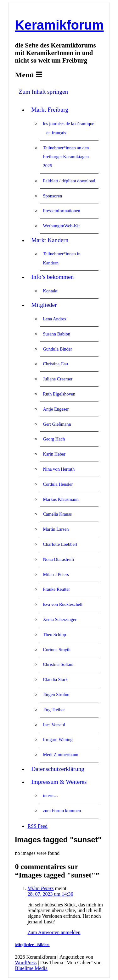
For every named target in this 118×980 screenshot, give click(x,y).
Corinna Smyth (57, 650)
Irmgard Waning (58, 739)
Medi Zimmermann (60, 755)
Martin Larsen (56, 529)
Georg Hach (54, 439)
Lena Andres (54, 319)
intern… (50, 795)
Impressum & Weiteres (59, 782)
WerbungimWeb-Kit (61, 226)
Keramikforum (59, 25)
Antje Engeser (56, 409)
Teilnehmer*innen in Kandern (62, 258)
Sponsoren (52, 196)
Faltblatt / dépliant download (69, 181)
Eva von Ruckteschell (62, 604)
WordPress (26, 963)
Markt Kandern (50, 240)
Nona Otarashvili (58, 559)
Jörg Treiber (54, 710)
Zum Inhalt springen (43, 92)
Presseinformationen (61, 211)
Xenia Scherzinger (60, 619)
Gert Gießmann (57, 424)
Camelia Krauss (57, 514)
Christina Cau (55, 364)
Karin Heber (54, 454)
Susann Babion (56, 334)
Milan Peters (40, 888)
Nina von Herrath (59, 469)
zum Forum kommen (62, 811)
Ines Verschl (54, 725)
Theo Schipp (54, 634)
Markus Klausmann (61, 499)
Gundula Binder (57, 349)
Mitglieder (44, 305)
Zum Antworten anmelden (54, 932)
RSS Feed (37, 826)
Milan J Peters (56, 574)
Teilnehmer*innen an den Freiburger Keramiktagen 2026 (66, 157)
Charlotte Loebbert (60, 544)
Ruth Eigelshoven (59, 394)
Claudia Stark (55, 679)
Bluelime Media (31, 968)
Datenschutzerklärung (58, 769)
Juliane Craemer (58, 379)
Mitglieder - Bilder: (32, 945)
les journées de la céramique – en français (68, 128)
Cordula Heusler (58, 484)
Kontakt (50, 291)
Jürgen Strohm (56, 695)
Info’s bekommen (52, 277)
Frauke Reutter (56, 589)
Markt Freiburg (50, 110)
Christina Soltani (58, 664)
